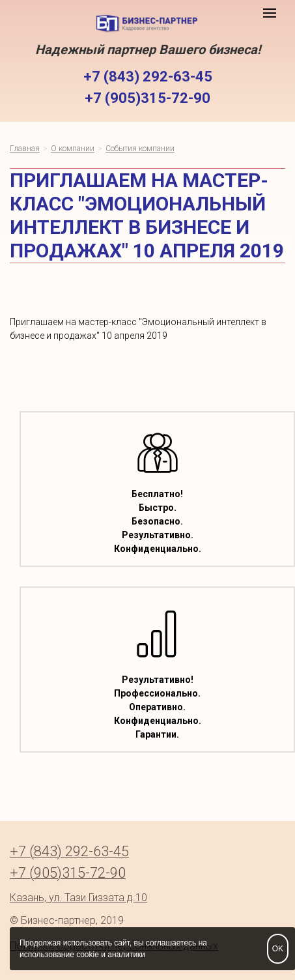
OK (278, 949)
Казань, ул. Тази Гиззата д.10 (78, 898)
